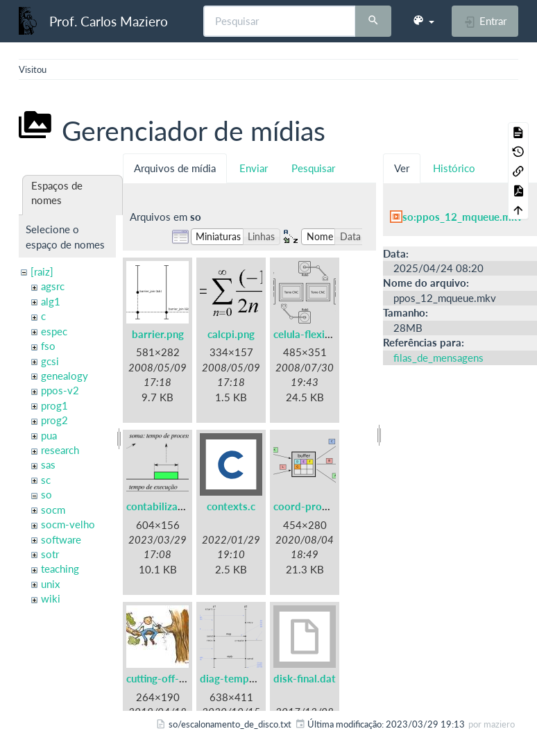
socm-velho (68, 524)
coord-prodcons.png (322, 506)
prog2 (54, 420)
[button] (423, 21)
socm (53, 510)
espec (54, 331)
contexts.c (231, 506)
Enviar (254, 168)
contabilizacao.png (170, 506)
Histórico (454, 168)
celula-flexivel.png (316, 334)
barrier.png (158, 334)
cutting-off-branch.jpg (177, 678)
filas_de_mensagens (438, 358)
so (46, 494)
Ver (402, 168)
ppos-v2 (60, 390)
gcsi (50, 361)
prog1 (54, 405)
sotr (50, 554)
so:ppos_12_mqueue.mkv (462, 217)
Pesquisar (313, 168)
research (60, 450)
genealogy (65, 376)
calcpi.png (231, 334)
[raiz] (42, 271)
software (61, 539)
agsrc (53, 286)
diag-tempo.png (238, 678)
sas (48, 464)
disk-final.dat (305, 678)
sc (46, 480)
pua (49, 435)
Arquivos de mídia (175, 168)
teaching (60, 569)
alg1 (51, 301)
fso (48, 346)
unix (50, 584)
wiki (51, 598)
